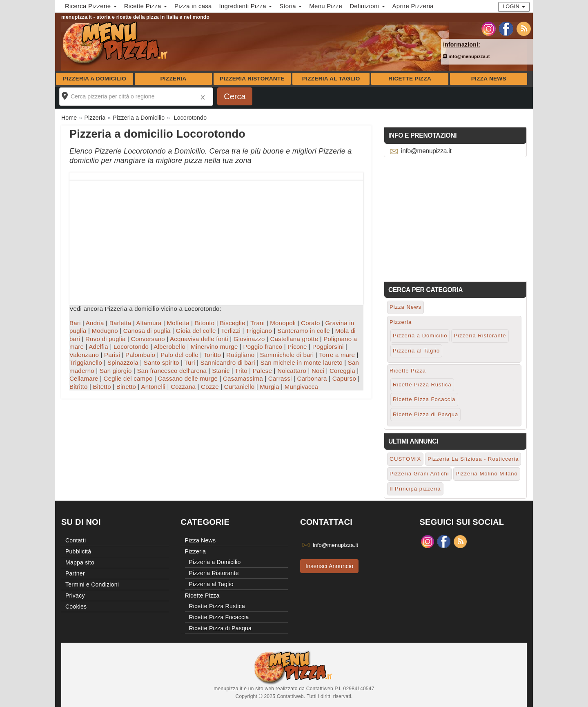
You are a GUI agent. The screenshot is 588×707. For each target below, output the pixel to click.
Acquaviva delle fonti (199, 339)
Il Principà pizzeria (415, 489)
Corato (311, 323)
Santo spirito (161, 362)
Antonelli (153, 387)
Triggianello (86, 362)
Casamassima (243, 378)
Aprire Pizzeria (413, 6)
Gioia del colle (196, 331)
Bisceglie (232, 323)
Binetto (126, 387)
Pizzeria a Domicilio (95, 79)
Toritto (213, 355)
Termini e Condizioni (92, 584)
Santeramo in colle (304, 331)
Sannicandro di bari (227, 362)
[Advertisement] (216, 238)
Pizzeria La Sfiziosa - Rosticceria (473, 459)
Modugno (105, 331)
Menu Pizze (326, 6)
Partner (75, 573)
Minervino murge (214, 347)
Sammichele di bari (287, 355)
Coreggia (342, 371)
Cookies (76, 607)
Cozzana (183, 387)
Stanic (221, 371)
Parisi (112, 355)
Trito (241, 371)
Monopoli (283, 323)
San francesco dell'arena (172, 371)
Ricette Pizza (410, 79)
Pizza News (489, 79)
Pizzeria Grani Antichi (419, 474)
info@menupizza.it (467, 56)
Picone (297, 347)
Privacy (75, 595)
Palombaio (140, 355)
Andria (95, 323)
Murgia (269, 387)
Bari (75, 323)
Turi (189, 362)
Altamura (149, 323)
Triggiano (259, 331)
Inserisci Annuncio (329, 566)
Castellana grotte (294, 339)
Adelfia (98, 347)
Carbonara (312, 378)
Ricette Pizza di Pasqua (425, 414)
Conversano (148, 339)
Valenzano (84, 355)
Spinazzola (123, 362)
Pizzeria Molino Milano (487, 474)
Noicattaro (292, 371)
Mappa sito (80, 562)
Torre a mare (337, 355)
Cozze (210, 387)
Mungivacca (302, 387)
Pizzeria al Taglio (331, 79)
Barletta (120, 323)
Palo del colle (179, 355)
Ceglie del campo (128, 378)
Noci (318, 371)
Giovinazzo (249, 339)
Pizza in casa (193, 6)
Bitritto (79, 387)
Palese (262, 371)
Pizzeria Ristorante (252, 79)
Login (514, 6)
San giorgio (116, 371)
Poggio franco (263, 347)
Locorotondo (131, 347)
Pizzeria (173, 79)
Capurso (344, 378)
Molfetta (178, 323)
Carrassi (280, 378)
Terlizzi (231, 331)
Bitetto (102, 387)
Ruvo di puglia (106, 339)
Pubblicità (78, 551)
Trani (257, 323)
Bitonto (205, 323)
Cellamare (84, 378)
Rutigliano (240, 355)
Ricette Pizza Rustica (422, 385)
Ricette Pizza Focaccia (424, 399)
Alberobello (169, 347)
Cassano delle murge (188, 378)
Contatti (76, 540)
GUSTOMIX (405, 459)
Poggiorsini (328, 347)
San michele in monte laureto (301, 362)
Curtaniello (239, 387)
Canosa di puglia (147, 331)
